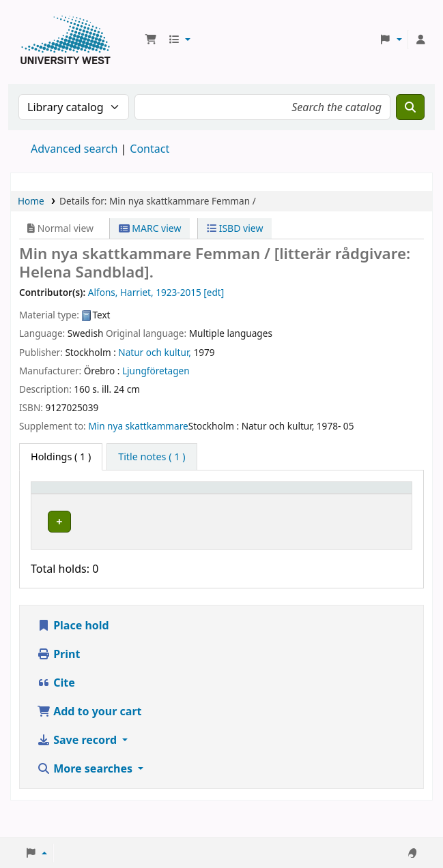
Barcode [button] (353, 507)
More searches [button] (86, 805)
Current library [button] (121, 500)
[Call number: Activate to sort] (230, 501)
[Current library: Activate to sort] (144, 501)
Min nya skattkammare (138, 426)
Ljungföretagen (156, 371)
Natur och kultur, (155, 352)
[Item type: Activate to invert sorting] (64, 501)
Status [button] (291, 507)
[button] (151, 40)
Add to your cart (89, 747)
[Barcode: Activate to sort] (369, 501)
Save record (78, 776)
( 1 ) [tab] (61, 457)
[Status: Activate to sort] (299, 501)
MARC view (150, 228)
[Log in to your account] (420, 40)
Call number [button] (217, 500)
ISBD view (235, 228)
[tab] (152, 457)
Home (31, 201)
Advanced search (74, 149)
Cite (56, 719)
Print (58, 690)
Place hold (73, 661)
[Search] (410, 107)
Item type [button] (48, 500)
